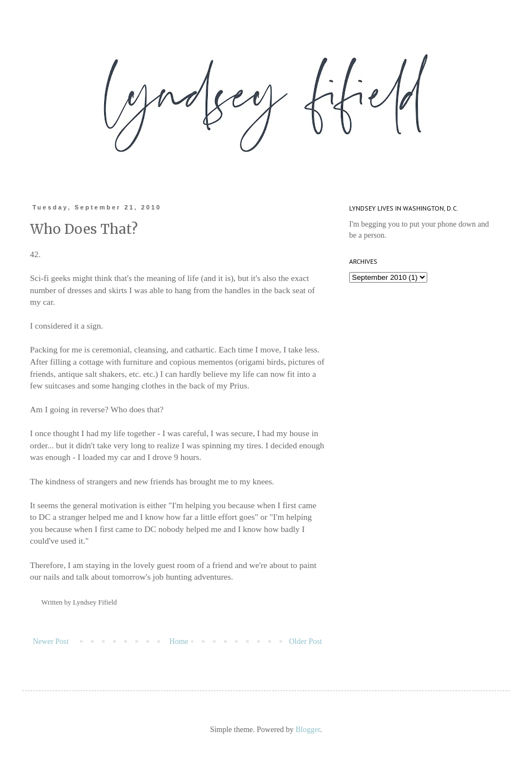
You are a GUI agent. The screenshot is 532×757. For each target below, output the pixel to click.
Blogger (308, 730)
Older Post (306, 641)
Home (179, 641)
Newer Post (51, 641)
